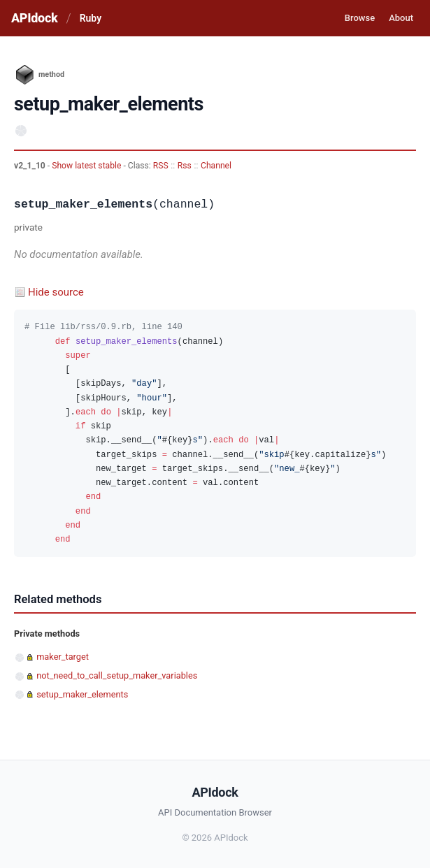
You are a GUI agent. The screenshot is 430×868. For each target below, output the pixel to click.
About (401, 18)
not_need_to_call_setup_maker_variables (117, 675)
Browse (360, 18)
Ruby (91, 18)
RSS (161, 166)
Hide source (56, 292)
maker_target (63, 657)
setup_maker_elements (82, 694)
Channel (216, 166)
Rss (185, 166)
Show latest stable (87, 166)
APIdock (34, 18)
